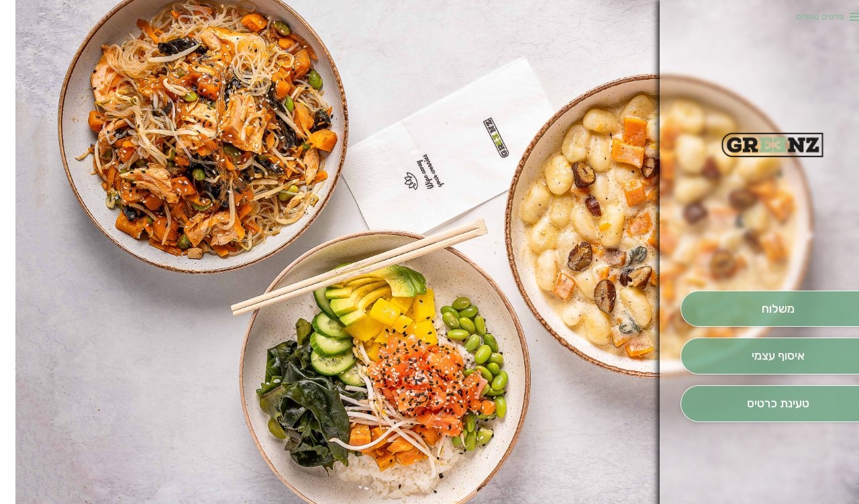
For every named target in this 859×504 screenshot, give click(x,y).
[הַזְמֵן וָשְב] (762, 404)
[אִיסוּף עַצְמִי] (762, 356)
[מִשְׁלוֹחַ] (762, 309)
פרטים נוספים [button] (805, 16)
